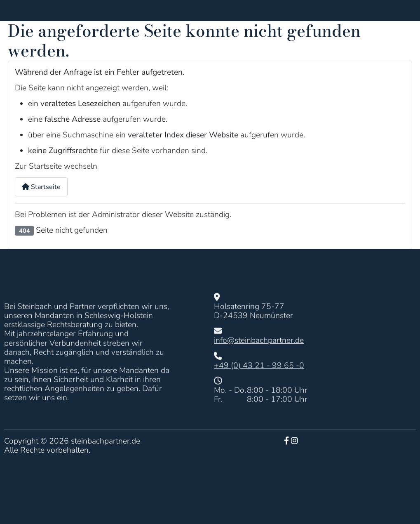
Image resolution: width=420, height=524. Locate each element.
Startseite (41, 187)
